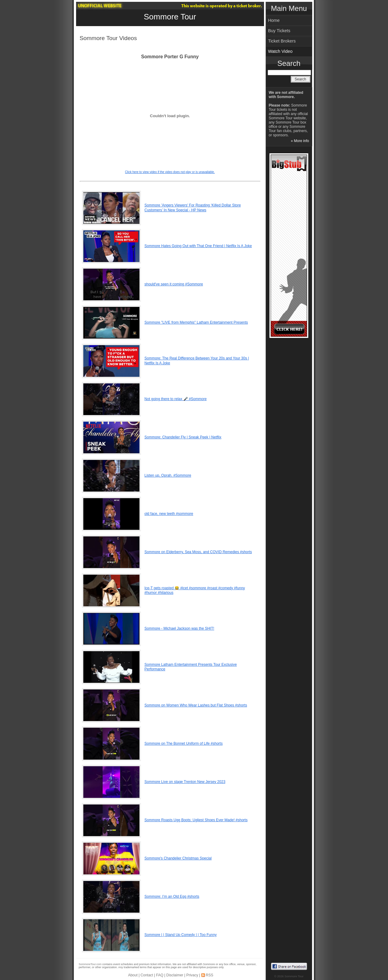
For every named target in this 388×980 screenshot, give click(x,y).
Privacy (192, 975)
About (133, 975)
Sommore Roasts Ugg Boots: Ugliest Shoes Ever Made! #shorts (196, 820)
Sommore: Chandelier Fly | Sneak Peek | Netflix (183, 437)
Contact (147, 975)
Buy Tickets (279, 31)
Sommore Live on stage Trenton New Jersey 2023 (185, 782)
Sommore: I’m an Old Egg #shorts (172, 897)
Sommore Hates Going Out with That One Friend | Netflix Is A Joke (198, 246)
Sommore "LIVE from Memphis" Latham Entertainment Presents (196, 322)
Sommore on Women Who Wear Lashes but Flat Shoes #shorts (196, 705)
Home (274, 20)
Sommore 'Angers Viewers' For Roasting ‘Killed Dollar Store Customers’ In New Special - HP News (193, 208)
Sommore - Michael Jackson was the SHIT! (179, 628)
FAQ (160, 975)
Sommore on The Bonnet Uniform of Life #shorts (184, 744)
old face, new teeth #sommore (169, 514)
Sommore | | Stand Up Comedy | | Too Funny (181, 935)
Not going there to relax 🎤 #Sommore (176, 399)
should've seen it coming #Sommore (174, 284)
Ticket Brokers (282, 41)
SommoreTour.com (90, 964)
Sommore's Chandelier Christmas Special (178, 858)
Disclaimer (175, 975)
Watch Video (280, 51)
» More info (300, 141)
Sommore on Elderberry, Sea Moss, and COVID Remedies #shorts (198, 552)
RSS (210, 975)
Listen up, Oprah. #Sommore (168, 475)
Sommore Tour (170, 17)
